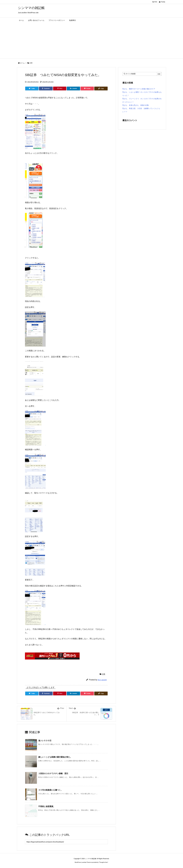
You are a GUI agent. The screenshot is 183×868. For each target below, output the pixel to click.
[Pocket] (87, 88)
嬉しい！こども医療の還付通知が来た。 (55, 757)
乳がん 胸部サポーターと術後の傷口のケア (139, 89)
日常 (31, 63)
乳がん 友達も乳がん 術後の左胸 (135, 105)
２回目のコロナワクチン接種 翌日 (53, 773)
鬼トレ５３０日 (45, 741)
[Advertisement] (91, 41)
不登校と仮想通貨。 (47, 806)
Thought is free (103, 862)
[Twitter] (32, 88)
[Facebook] (46, 88)
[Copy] (101, 88)
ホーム (22, 63)
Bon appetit (102, 680)
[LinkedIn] (73, 88)
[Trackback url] (66, 842)
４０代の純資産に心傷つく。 (50, 790)
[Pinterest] (60, 88)
